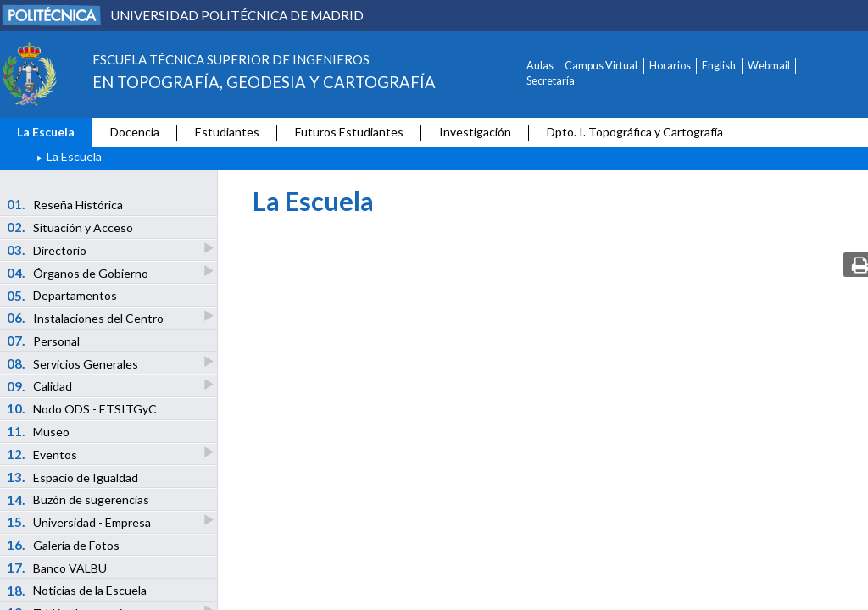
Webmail (769, 66)
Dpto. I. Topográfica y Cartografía (635, 132)
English (719, 66)
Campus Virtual (601, 66)
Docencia (135, 132)
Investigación (475, 132)
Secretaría (551, 81)
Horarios (670, 66)
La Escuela (46, 132)
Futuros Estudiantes (349, 132)
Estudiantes (227, 132)
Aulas (540, 66)
